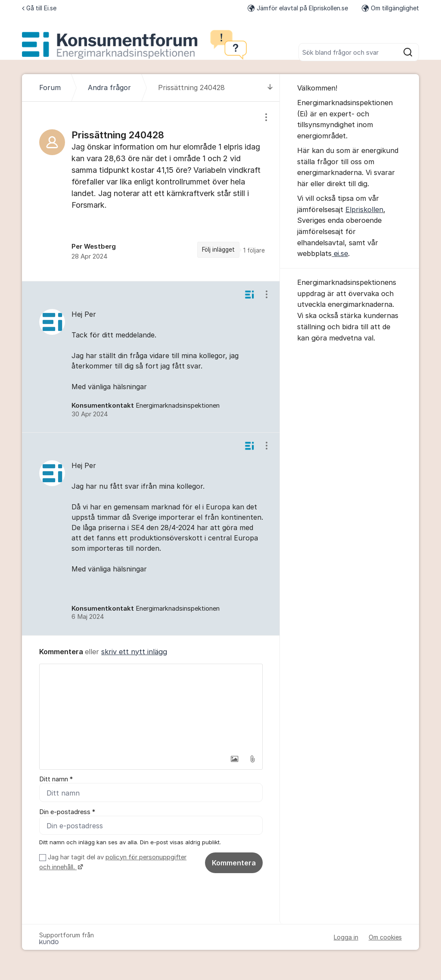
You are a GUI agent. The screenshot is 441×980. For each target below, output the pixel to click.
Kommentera (234, 863)
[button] (234, 759)
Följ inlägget (218, 250)
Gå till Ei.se (39, 8)
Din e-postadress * (67, 812)
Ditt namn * (56, 779)
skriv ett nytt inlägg (134, 652)
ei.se (340, 253)
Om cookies (385, 937)
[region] (151, 191)
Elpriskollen (364, 209)
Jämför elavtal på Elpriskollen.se (298, 8)
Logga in (346, 937)
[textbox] (151, 707)
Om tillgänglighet (390, 8)
